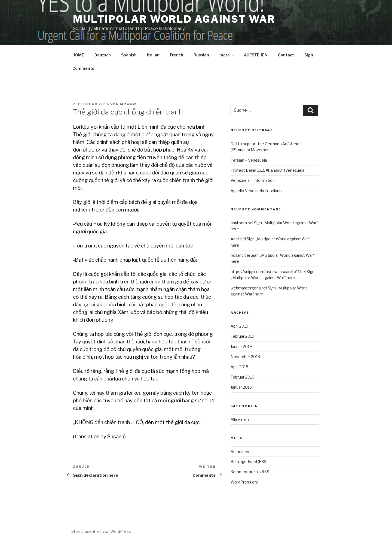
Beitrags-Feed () (249, 462)
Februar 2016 (242, 377)
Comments (83, 68)
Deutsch (103, 55)
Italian (153, 55)
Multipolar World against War (174, 19)
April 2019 (239, 326)
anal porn (239, 223)
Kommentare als (250, 472)
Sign (309, 55)
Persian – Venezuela (249, 160)
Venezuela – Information (253, 180)
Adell (235, 239)
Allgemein (240, 419)
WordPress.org (244, 482)
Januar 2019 (241, 347)
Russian (201, 55)
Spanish (129, 55)
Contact (286, 55)
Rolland (237, 255)
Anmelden (240, 451)
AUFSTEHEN (256, 55)
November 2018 (245, 357)
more (227, 55)
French (177, 55)
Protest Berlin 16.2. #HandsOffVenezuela (267, 170)
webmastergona (246, 288)
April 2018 (239, 367)
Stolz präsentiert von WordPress (101, 531)
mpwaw (128, 104)
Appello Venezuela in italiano (256, 191)
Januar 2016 (241, 387)
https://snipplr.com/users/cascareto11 (265, 272)
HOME (78, 55)
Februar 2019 (242, 336)
